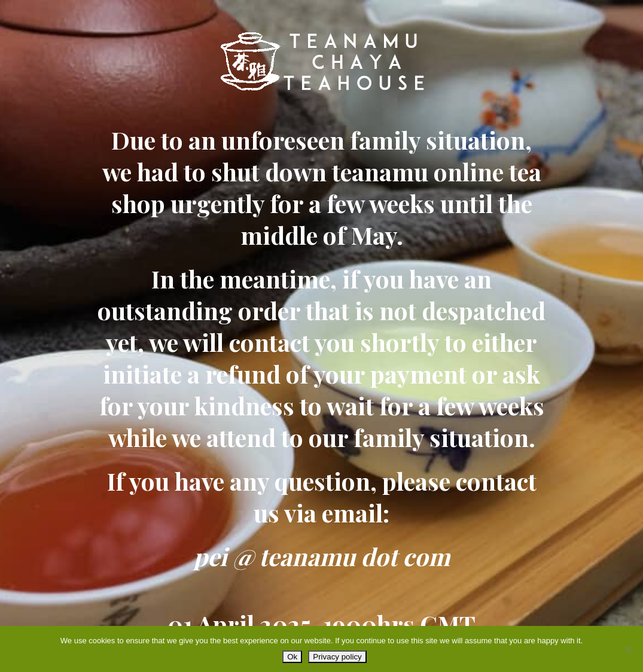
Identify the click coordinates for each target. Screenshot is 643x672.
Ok (292, 657)
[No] (628, 649)
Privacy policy (337, 657)
